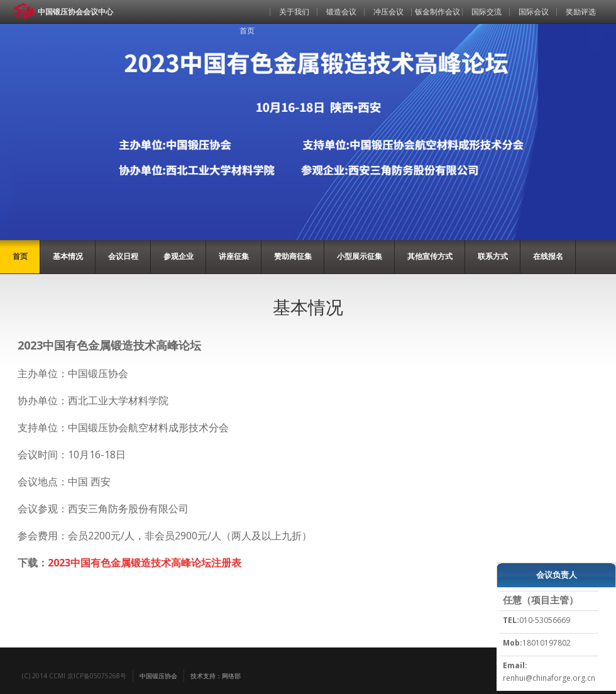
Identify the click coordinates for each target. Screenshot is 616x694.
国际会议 (534, 12)
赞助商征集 (293, 256)
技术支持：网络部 (216, 676)
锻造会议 (341, 12)
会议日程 (123, 256)
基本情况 (68, 256)
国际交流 (487, 12)
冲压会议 (388, 12)
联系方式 (493, 256)
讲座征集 (234, 256)
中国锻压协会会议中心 (75, 12)
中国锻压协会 (158, 676)
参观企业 (179, 256)
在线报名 (548, 256)
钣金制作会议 (437, 12)
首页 (247, 30)
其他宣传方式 (430, 256)
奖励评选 (581, 12)
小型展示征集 (360, 256)
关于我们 (294, 12)
